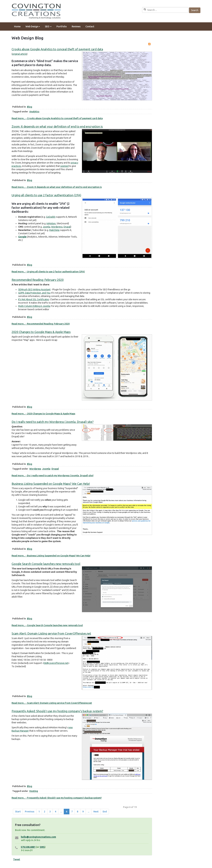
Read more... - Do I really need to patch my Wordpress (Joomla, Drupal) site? (53, 476)
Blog (30, 107)
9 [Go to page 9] (83, 812)
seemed (64, 166)
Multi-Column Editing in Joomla (34, 306)
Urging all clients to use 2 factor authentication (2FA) (46, 195)
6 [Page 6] (67, 812)
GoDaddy (51, 217)
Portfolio (62, 26)
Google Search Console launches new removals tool (46, 564)
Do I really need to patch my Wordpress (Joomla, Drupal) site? (53, 422)
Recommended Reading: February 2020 (38, 280)
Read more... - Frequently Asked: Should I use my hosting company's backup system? (57, 798)
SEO (48, 26)
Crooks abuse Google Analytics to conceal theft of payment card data (57, 49)
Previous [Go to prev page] (30, 812)
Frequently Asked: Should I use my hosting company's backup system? (57, 711)
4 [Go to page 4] (55, 812)
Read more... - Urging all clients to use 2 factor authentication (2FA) (48, 272)
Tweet (17, 859)
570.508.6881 (28, 847)
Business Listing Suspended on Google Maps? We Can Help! (51, 484)
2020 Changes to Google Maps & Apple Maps (41, 332)
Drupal (67, 227)
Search (195, 10)
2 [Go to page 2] (45, 812)
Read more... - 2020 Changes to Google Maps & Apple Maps (43, 414)
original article (20, 54)
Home (17, 26)
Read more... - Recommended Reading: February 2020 (41, 324)
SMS (42, 847)
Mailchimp (54, 230)
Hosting (34, 791)
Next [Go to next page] (96, 812)
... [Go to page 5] (61, 812)
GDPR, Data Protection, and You (34, 293)
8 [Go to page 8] (78, 812)
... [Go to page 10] (89, 812)
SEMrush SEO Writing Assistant (34, 289)
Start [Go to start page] (18, 812)
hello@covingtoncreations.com (38, 837)
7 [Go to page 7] (72, 812)
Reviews (76, 26)
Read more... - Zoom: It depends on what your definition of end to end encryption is (57, 187)
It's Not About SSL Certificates (34, 299)
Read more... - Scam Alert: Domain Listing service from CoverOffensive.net (52, 703)
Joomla (46, 227)
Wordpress (57, 227)
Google (22, 237)
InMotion (51, 223)
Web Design (33, 26)
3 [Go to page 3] (50, 812)
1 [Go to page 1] (39, 812)
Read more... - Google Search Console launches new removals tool (47, 625)
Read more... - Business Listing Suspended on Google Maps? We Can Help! (51, 556)
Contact (90, 26)
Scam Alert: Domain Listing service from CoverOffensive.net (51, 633)
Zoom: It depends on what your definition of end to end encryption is (57, 126)
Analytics (34, 112)
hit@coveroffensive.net (56, 663)
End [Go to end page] (105, 812)
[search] (165, 10)
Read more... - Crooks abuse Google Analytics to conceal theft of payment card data (57, 118)
